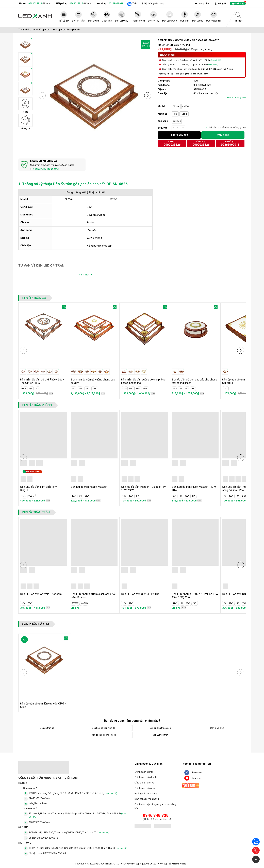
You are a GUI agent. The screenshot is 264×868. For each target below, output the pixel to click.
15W (181, 603)
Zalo (135, 4)
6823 (124, 389)
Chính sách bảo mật (145, 788)
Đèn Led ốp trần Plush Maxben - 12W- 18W (194, 488)
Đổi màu (177, 121)
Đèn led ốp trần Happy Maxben (89, 487)
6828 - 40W (178, 389)
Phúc (24, 389)
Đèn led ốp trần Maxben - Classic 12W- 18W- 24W (144, 488)
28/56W (75, 603)
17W (131, 603)
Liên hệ (75, 608)
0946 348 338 (156, 815)
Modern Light (105, 864)
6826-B (186, 106)
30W (30, 603)
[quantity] (178, 128)
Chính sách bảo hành (146, 777)
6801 (95, 389)
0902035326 (40, 4)
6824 (138, 389)
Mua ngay (223, 135)
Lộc (31, 389)
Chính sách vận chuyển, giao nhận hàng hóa (155, 806)
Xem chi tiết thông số (235, 98)
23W (194, 603)
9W (225, 603)
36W (87, 496)
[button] (148, 96)
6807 (74, 389)
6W (174, 496)
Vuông (31, 496)
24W (80, 496)
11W (175, 603)
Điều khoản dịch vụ (144, 783)
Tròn (23, 496)
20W (23, 603)
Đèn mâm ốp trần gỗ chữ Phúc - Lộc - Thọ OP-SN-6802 (42, 381)
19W (244, 603)
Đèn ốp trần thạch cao (160, 728)
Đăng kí (222, 4)
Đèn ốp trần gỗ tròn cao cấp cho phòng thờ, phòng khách (194, 381)
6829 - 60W (190, 389)
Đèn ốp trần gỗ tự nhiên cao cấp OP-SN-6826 (44, 705)
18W (74, 496)
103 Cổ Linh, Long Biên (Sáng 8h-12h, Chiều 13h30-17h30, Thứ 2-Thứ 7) (73, 793)
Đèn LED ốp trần (41, 30)
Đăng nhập (205, 4)
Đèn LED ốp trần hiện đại (104, 728)
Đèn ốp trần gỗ (34, 298)
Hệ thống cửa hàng (154, 4)
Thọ (37, 389)
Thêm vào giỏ (179, 135)
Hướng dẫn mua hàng (146, 794)
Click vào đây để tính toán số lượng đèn (226, 127)
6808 (145, 389)
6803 (131, 389)
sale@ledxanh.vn (38, 803)
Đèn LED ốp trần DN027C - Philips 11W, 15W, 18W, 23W (195, 596)
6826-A (176, 106)
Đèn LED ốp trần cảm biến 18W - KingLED (39, 488)
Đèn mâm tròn (217, 728)
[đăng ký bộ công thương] (143, 827)
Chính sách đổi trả (144, 772)
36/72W (85, 603)
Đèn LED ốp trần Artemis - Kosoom (41, 594)
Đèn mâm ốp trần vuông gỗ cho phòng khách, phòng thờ (143, 381)
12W (124, 496)
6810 (81, 389)
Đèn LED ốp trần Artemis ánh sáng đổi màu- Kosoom (93, 596)
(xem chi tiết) (216, 60)
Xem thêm (86, 275)
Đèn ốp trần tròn (36, 512)
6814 (225, 389)
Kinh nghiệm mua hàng (147, 799)
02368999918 (116, 4)
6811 (88, 389)
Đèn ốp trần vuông (37, 405)
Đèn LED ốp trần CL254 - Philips (140, 594)
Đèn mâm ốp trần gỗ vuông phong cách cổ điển (93, 381)
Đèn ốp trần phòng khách (66, 30)
